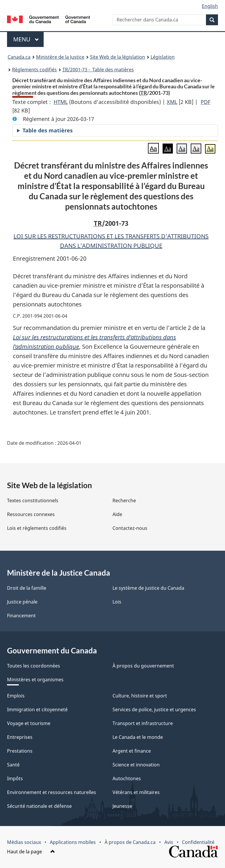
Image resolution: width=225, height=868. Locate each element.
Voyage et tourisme (29, 723)
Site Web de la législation (117, 57)
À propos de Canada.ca (130, 842)
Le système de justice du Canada (148, 588)
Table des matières (48, 130)
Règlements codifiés (34, 70)
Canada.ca (19, 57)
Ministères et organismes (35, 680)
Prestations (20, 751)
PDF (206, 102)
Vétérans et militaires (136, 792)
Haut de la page (31, 852)
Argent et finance (132, 751)
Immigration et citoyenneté (37, 709)
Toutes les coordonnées (34, 666)
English (210, 6)
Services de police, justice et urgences (154, 709)
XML (172, 102)
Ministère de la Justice (60, 57)
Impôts (15, 778)
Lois (117, 602)
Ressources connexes (31, 514)
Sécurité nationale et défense (39, 806)
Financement (21, 616)
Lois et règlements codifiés (37, 528)
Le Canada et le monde (138, 737)
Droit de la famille (27, 588)
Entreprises (20, 737)
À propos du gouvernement (143, 666)
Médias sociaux (24, 842)
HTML (61, 102)
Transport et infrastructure (143, 723)
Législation (163, 57)
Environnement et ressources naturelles (52, 792)
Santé (13, 765)
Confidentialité (198, 842)
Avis (169, 842)
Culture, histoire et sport (140, 696)
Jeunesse (122, 806)
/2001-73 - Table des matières (98, 70)
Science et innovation (136, 765)
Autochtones (127, 778)
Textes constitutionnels (33, 500)
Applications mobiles (73, 842)
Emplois (16, 696)
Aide (117, 514)
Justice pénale (22, 602)
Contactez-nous (130, 528)
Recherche (124, 500)
